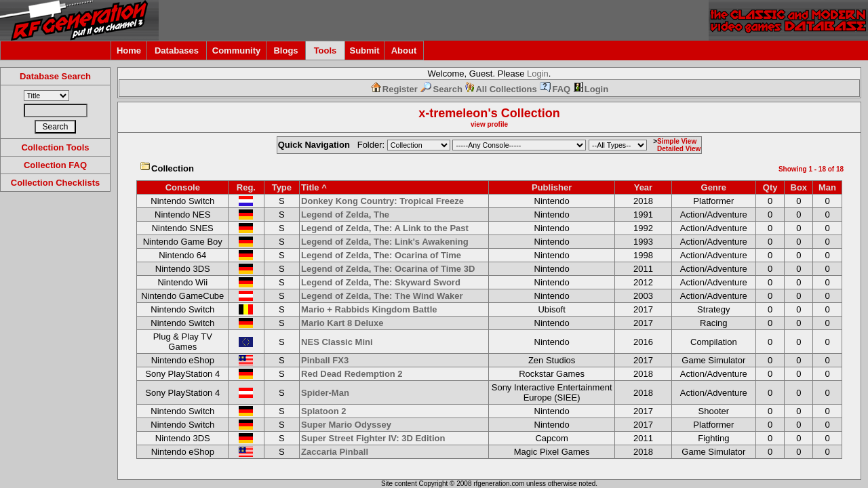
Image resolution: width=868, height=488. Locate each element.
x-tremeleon (453, 113)
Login (538, 74)
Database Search (55, 76)
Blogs (285, 50)
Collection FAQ (55, 165)
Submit (364, 50)
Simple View (677, 141)
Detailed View (679, 149)
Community (237, 50)
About (404, 50)
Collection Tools (55, 147)
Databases (177, 50)
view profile (489, 124)
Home (129, 50)
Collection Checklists (55, 183)
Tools (325, 50)
